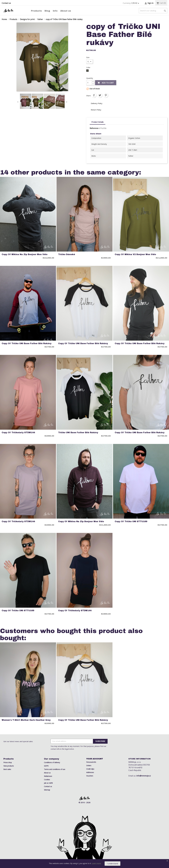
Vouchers (90, 776)
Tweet (100, 95)
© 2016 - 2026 (84, 802)
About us (66, 11)
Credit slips (90, 769)
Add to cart (106, 83)
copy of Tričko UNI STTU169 (131, 522)
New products (9, 766)
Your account (95, 759)
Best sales (7, 769)
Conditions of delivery (52, 762)
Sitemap (47, 790)
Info (55, 11)
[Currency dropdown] (136, 3)
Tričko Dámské (67, 254)
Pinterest (106, 95)
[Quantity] (89, 83)
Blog (47, 11)
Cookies (47, 780)
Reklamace (48, 776)
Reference (94, 128)
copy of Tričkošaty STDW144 (18, 433)
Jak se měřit (48, 783)
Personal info (91, 762)
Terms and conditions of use (55, 769)
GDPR (46, 766)
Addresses (90, 772)
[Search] (153, 11)
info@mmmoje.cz (144, 776)
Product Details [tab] (97, 122)
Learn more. (96, 863)
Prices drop (8, 762)
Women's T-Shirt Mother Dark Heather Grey (26, 720)
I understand (112, 864)
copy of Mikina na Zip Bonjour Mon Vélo (25, 254)
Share (94, 95)
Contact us (6, 3)
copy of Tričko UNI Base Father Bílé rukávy (27, 344)
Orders (89, 766)
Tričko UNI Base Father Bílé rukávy (78, 433)
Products (36, 11)
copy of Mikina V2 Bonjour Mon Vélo (135, 254)
